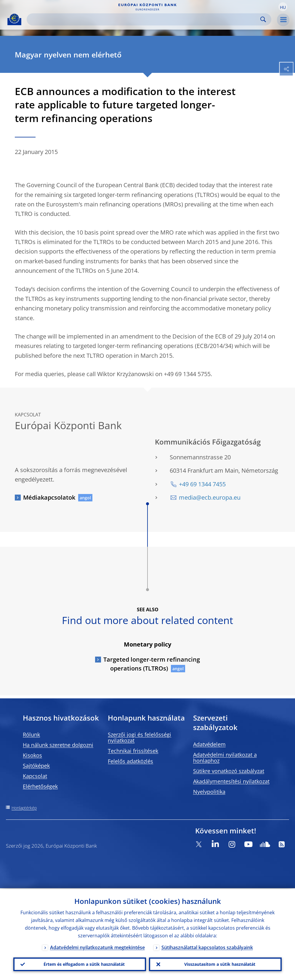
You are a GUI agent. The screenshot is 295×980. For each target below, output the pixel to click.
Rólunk (31, 734)
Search (263, 19)
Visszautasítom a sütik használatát (220, 964)
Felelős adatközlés (130, 761)
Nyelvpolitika (209, 792)
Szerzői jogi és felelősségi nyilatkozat (140, 737)
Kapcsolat (35, 776)
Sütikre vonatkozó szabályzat (229, 771)
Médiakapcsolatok (49, 497)
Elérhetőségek (40, 786)
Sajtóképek (36, 766)
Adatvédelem (209, 744)
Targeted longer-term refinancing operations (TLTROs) (152, 664)
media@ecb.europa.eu (210, 497)
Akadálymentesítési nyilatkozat (231, 781)
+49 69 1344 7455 (202, 484)
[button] (283, 7)
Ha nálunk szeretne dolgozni (58, 745)
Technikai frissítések (133, 751)
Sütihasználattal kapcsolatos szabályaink (207, 947)
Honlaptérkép (24, 808)
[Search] (144, 19)
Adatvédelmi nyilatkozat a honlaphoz (225, 758)
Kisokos (32, 755)
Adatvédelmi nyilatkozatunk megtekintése (97, 947)
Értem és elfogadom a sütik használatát (84, 964)
